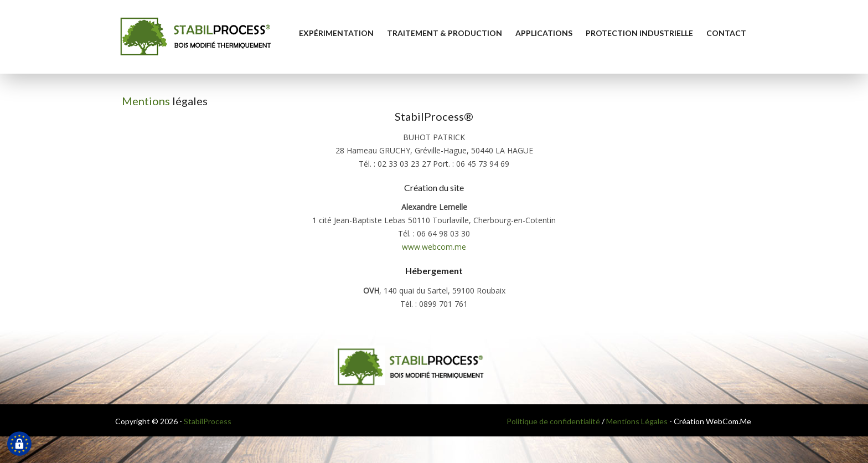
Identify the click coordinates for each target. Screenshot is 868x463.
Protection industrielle (639, 33)
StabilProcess (208, 421)
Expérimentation (336, 33)
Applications (544, 33)
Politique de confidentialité (553, 421)
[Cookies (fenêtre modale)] (19, 444)
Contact (726, 33)
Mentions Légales (637, 421)
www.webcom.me (434, 247)
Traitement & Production (445, 33)
